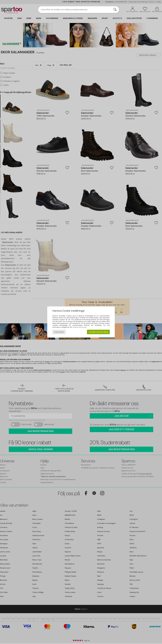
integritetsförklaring (79, 327)
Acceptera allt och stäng (98, 332)
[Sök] (115, 10)
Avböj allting (59, 332)
